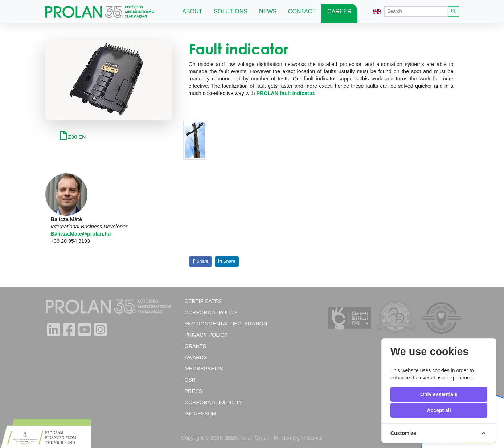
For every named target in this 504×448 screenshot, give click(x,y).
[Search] (416, 11)
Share (200, 261)
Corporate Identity (214, 402)
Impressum (200, 414)
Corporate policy (211, 312)
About (192, 11)
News (268, 11)
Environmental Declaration (226, 324)
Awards (196, 357)
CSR (190, 380)
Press (194, 391)
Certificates (203, 301)
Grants (196, 346)
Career (339, 11)
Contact (302, 11)
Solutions (230, 11)
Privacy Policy (206, 335)
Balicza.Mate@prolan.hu (81, 234)
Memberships (204, 369)
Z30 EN (73, 137)
